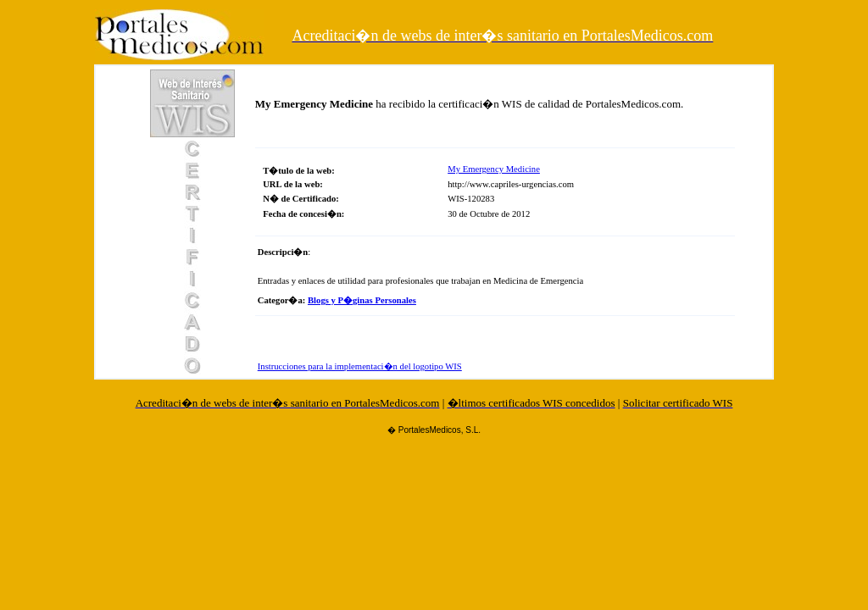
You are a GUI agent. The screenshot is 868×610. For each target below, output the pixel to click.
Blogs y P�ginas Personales (362, 300)
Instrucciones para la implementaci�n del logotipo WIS (360, 366)
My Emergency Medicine (494, 169)
